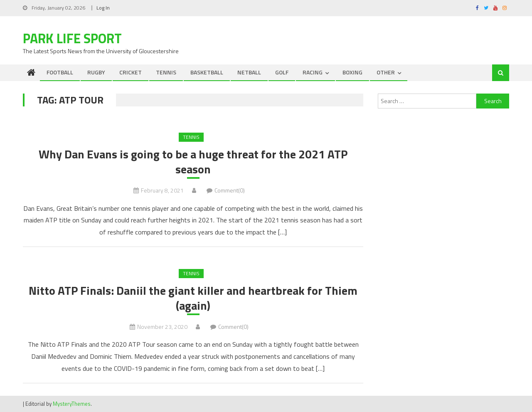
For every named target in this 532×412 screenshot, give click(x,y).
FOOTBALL (60, 72)
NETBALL (249, 72)
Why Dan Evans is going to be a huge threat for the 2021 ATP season (193, 162)
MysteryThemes (72, 404)
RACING (313, 72)
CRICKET (131, 72)
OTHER (386, 72)
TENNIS (166, 72)
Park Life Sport (72, 38)
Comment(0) (230, 190)
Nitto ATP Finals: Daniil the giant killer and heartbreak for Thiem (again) (193, 298)
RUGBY (96, 72)
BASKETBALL (207, 72)
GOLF (282, 72)
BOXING (352, 72)
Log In (103, 8)
